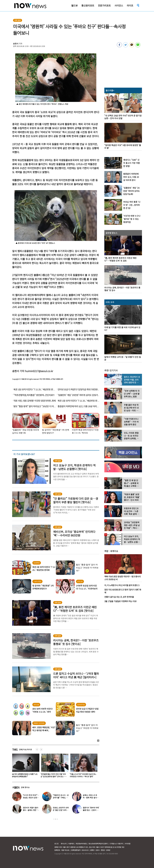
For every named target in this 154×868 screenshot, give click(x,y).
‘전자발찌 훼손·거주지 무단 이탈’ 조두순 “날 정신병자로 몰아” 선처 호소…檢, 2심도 (83, 776)
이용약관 (71, 844)
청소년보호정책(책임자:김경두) (98, 844)
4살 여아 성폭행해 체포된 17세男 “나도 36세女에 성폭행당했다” (54, 775)
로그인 (56, 844)
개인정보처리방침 (81, 844)
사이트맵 (128, 844)
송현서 (16, 44)
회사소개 (64, 844)
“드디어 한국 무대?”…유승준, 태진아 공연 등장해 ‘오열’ (31, 798)
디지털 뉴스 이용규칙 (116, 844)
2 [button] (56, 819)
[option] (25, 766)
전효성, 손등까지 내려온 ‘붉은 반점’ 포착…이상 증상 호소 (61, 810)
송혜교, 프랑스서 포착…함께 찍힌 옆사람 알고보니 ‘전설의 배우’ (91, 798)
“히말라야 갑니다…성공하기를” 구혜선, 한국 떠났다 (61, 798)
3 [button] (57, 819)
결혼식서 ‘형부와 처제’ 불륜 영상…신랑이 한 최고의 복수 (91, 810)
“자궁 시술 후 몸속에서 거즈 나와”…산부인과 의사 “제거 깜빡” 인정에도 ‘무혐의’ (25, 776)
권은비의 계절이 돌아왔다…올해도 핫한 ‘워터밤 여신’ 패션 (31, 810)
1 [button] (54, 819)
